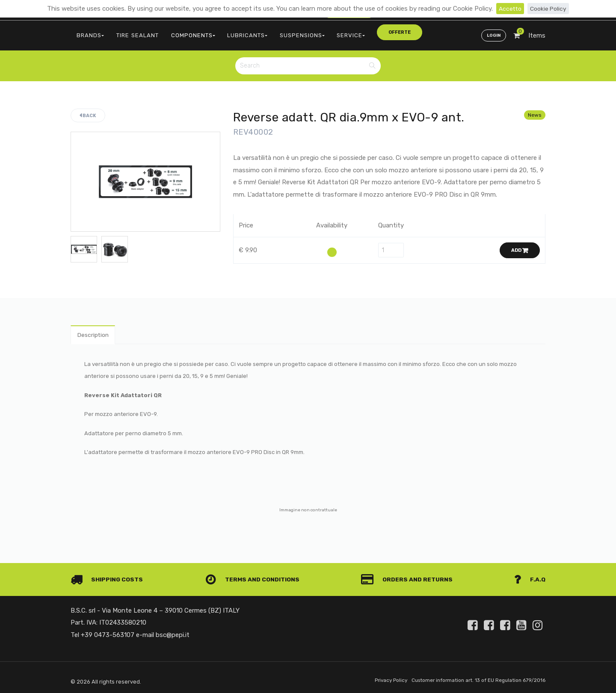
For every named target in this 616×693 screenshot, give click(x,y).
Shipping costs (108, 576)
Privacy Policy (379, 677)
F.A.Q (529, 576)
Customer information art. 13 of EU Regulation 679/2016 (473, 677)
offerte (367, 32)
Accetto (509, 9)
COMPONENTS (181, 32)
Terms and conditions (254, 576)
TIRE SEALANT (131, 32)
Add (520, 246)
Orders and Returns (409, 576)
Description (95, 330)
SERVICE (326, 32)
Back (88, 111)
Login (493, 32)
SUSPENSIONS (282, 32)
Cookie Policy (549, 9)
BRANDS (88, 32)
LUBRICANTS (231, 32)
